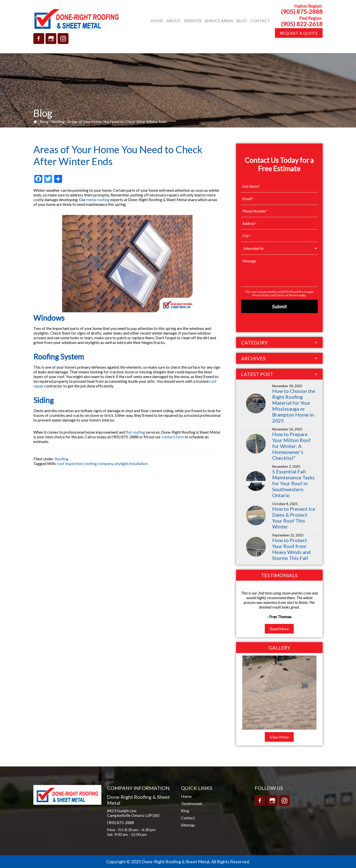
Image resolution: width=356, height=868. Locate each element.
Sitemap (188, 825)
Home (186, 796)
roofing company (99, 463)
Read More (279, 629)
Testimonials (192, 803)
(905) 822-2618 (302, 24)
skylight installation (131, 463)
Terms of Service (288, 295)
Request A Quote (299, 33)
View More (279, 737)
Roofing (58, 121)
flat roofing (135, 432)
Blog (44, 121)
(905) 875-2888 (302, 11)
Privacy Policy (261, 295)
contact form (173, 437)
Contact (188, 818)
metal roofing (98, 200)
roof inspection (70, 463)
